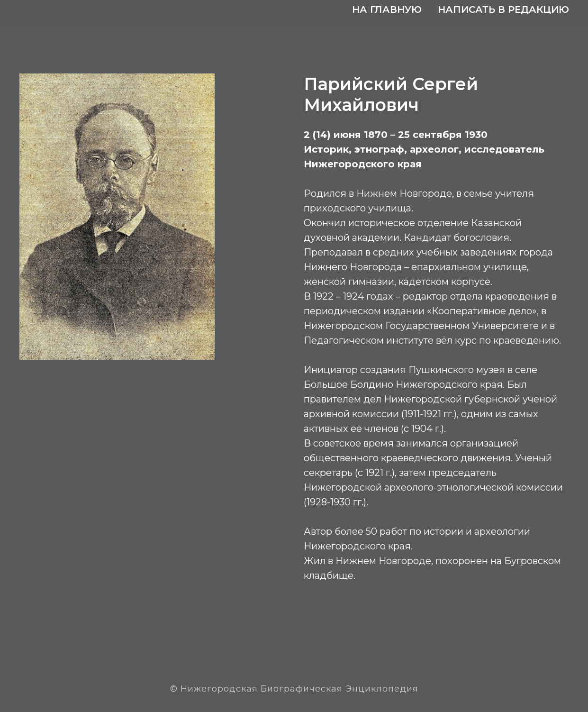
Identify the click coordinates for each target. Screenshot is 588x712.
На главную (387, 9)
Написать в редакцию (503, 9)
